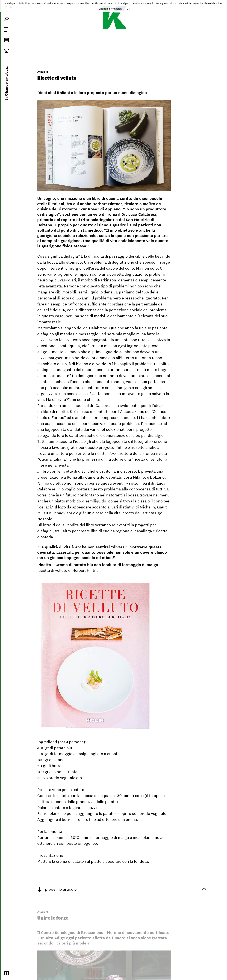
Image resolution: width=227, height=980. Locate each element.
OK (128, 9)
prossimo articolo (57, 889)
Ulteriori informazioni (111, 9)
